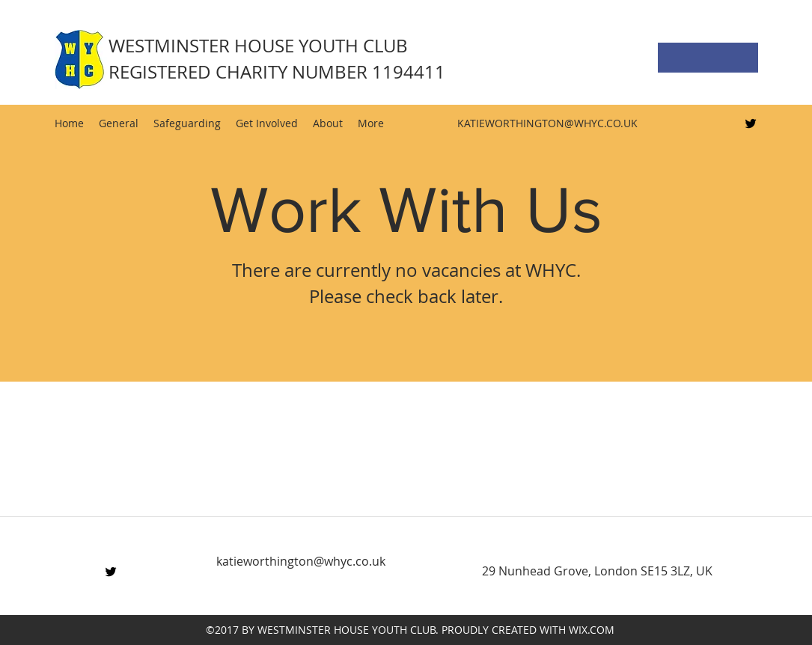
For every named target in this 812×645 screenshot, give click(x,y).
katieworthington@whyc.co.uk (301, 561)
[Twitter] (751, 123)
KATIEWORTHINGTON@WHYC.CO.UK (547, 123)
